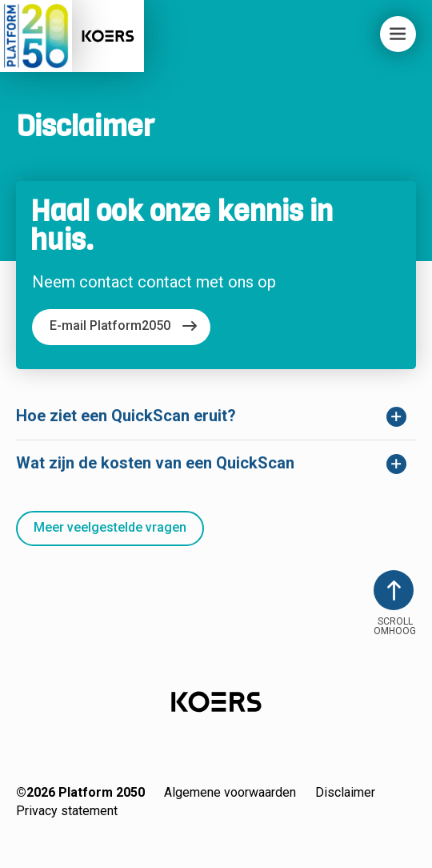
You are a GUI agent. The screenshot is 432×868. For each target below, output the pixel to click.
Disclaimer (345, 792)
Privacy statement (67, 811)
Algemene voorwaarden (230, 792)
